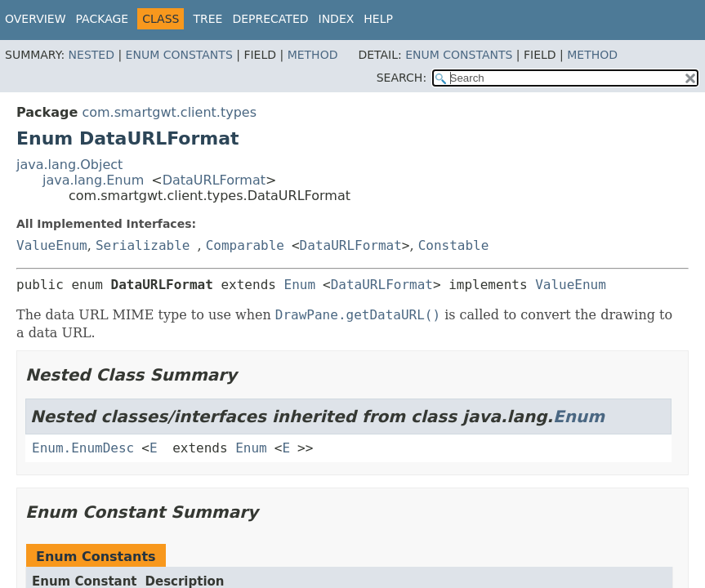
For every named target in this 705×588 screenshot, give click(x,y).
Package (103, 19)
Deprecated (270, 19)
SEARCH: (402, 78)
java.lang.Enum (93, 180)
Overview (36, 19)
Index (337, 19)
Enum (300, 285)
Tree (207, 19)
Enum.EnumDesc (83, 448)
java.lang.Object (69, 165)
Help (378, 19)
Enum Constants (179, 55)
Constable (454, 245)
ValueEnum (52, 245)
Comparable (245, 245)
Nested (91, 55)
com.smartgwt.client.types (169, 112)
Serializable (143, 245)
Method (313, 55)
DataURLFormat (214, 180)
